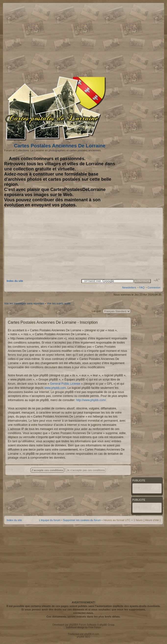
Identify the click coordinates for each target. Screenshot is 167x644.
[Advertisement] (122, 38)
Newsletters (129, 287)
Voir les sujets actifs (59, 303)
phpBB (73, 625)
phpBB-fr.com (92, 634)
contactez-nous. (84, 613)
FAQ (142, 287)
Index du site (15, 281)
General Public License (65, 384)
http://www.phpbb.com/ (91, 400)
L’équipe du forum (50, 520)
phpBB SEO (84, 637)
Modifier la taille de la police (157, 280)
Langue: (97, 311)
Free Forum (95, 627)
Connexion (154, 287)
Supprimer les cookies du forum (82, 520)
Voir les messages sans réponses (24, 303)
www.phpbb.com (55, 388)
